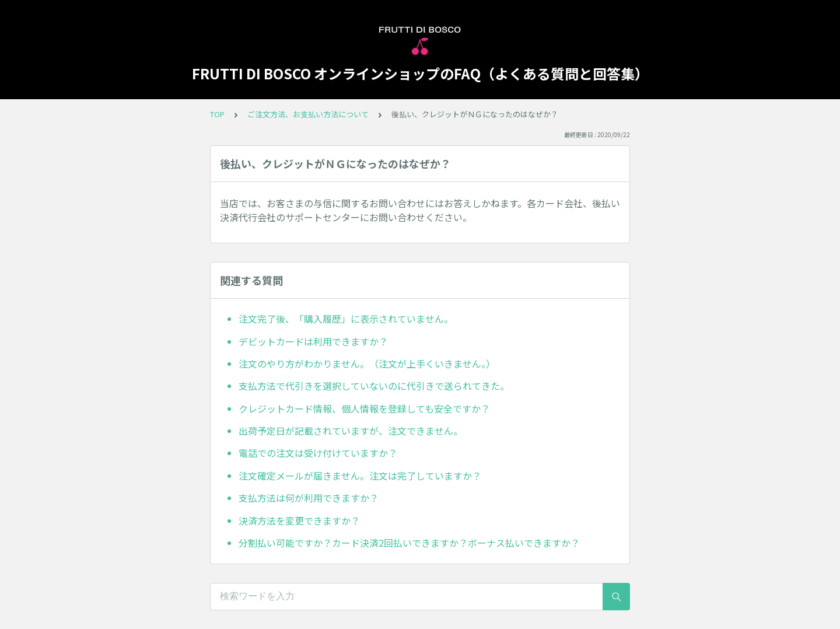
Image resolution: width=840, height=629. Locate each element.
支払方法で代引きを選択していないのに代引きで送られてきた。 (374, 386)
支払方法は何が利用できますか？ (309, 498)
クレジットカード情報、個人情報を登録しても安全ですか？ (364, 408)
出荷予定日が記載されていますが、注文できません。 (351, 431)
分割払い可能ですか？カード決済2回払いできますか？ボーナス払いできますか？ (409, 543)
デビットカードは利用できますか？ (313, 341)
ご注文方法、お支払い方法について (308, 114)
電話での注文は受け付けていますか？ (318, 453)
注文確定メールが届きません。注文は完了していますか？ (360, 476)
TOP (217, 114)
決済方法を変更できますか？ (299, 520)
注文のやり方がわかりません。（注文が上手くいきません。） (367, 364)
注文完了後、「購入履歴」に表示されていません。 (346, 319)
